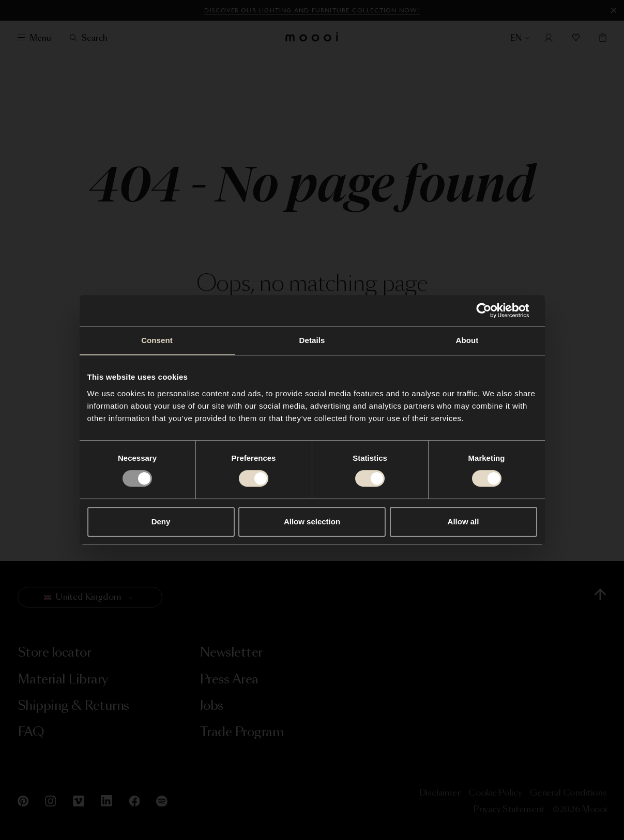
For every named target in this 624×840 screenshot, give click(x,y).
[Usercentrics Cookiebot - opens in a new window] (492, 310)
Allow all (463, 522)
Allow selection (312, 522)
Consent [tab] (157, 340)
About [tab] (467, 340)
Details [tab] (312, 340)
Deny (161, 522)
